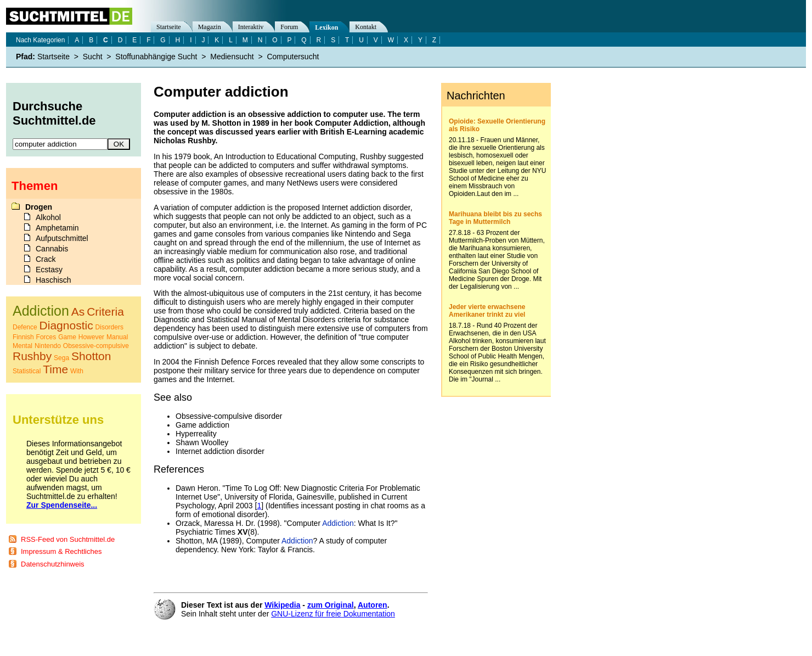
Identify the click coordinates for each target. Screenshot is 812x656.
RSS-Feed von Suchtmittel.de (68, 539)
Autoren (373, 605)
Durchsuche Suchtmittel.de (54, 113)
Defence (25, 327)
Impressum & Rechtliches (61, 551)
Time (55, 369)
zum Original (331, 605)
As (78, 312)
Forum (289, 27)
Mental (22, 346)
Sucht (93, 57)
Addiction (338, 523)
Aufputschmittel (62, 238)
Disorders (109, 327)
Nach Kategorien (40, 40)
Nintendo (48, 346)
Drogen (39, 207)
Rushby (32, 356)
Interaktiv (251, 27)
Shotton (91, 356)
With (77, 371)
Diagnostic (66, 325)
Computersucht (293, 57)
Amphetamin (57, 228)
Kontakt (366, 27)
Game (67, 337)
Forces (46, 337)
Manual (117, 337)
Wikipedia (282, 605)
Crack (46, 259)
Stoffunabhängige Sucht (156, 57)
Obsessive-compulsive (96, 346)
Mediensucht (232, 57)
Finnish (23, 337)
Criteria (105, 312)
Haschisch (53, 280)
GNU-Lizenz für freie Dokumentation (333, 614)
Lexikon (326, 27)
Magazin (210, 27)
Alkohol (48, 217)
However (91, 337)
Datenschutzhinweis (53, 564)
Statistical (27, 371)
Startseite (169, 27)
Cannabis (52, 249)
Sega (61, 358)
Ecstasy (49, 270)
